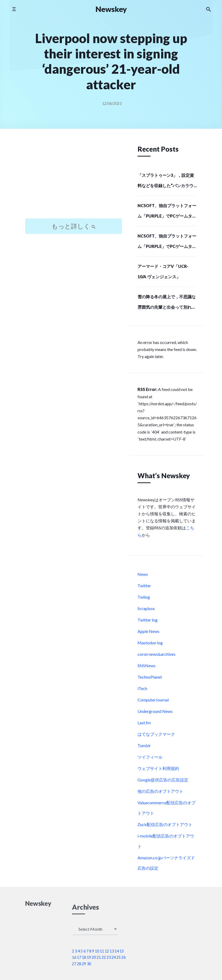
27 (74, 964)
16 (74, 957)
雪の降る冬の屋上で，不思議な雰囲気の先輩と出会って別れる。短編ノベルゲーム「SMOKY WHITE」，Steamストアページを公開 (167, 303)
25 (119, 957)
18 (84, 957)
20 (94, 957)
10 (97, 951)
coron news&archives (156, 654)
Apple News (148, 631)
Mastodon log (150, 643)
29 (84, 964)
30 (89, 964)
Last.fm (144, 723)
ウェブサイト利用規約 (158, 768)
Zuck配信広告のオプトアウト (165, 824)
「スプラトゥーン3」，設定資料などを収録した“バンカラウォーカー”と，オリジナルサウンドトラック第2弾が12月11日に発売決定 (166, 182)
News (143, 574)
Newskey (111, 9)
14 (117, 951)
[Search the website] (208, 9)
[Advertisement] (74, 178)
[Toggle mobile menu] (14, 9)
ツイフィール (150, 757)
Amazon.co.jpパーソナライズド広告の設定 (166, 863)
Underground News (155, 711)
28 (79, 964)
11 (102, 951)
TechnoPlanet (150, 677)
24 (114, 957)
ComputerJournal (153, 700)
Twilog (144, 597)
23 (109, 957)
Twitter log (148, 620)
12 (107, 951)
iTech (142, 688)
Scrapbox (146, 608)
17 (79, 957)
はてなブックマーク (156, 734)
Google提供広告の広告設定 (163, 780)
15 (122, 951)
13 (112, 951)
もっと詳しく (74, 226)
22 (104, 957)
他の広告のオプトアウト (160, 791)
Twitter (144, 586)
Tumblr (144, 745)
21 (99, 957)
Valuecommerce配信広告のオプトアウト (166, 808)
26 (123, 957)
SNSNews (146, 665)
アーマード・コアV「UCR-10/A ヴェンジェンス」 (163, 271)
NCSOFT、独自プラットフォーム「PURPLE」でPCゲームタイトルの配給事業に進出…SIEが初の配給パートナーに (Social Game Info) (167, 212)
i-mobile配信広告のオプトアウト (166, 841)
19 (89, 957)
